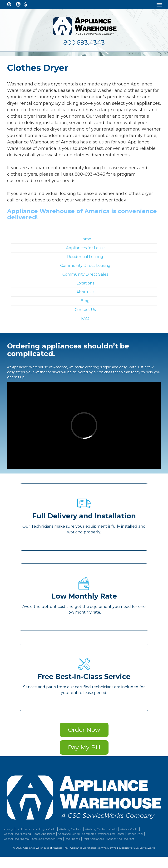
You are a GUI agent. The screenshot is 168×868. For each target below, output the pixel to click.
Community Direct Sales (85, 274)
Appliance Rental (69, 834)
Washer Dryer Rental (17, 839)
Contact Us (85, 310)
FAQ (85, 318)
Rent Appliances (93, 839)
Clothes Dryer (135, 834)
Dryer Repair (72, 839)
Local (19, 829)
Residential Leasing (85, 257)
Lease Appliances (44, 834)
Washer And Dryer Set (120, 839)
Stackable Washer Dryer (47, 839)
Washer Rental (129, 829)
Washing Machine (70, 829)
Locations (85, 283)
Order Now (84, 730)
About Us (85, 292)
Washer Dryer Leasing (17, 834)
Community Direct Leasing (85, 266)
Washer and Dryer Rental (40, 829)
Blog (85, 301)
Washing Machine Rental (101, 829)
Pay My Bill (84, 747)
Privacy (8, 829)
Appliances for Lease (85, 248)
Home (85, 239)
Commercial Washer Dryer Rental (103, 834)
